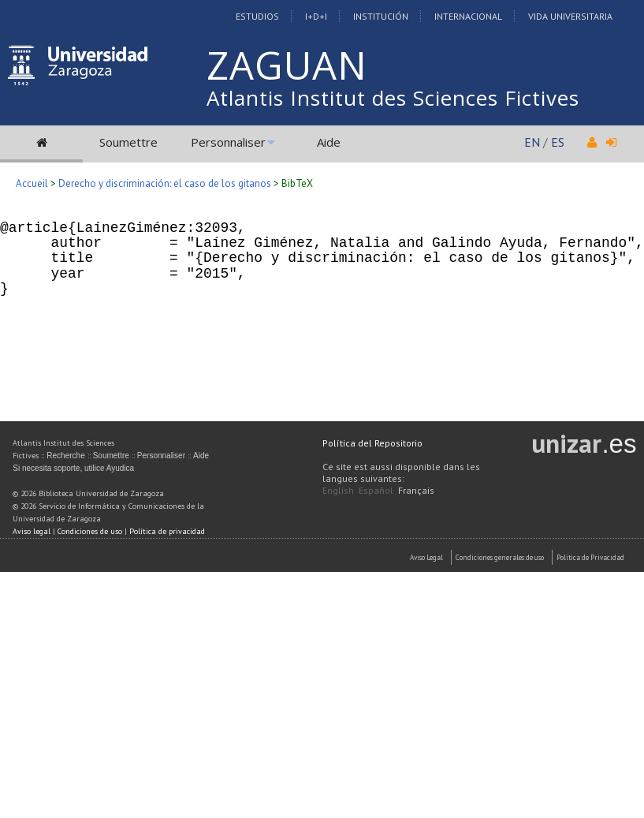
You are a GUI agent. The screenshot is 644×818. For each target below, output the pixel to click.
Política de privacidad (167, 531)
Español (376, 490)
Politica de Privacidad (590, 557)
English (338, 490)
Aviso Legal (426, 557)
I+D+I (316, 16)
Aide (329, 142)
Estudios (257, 16)
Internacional (468, 16)
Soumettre (128, 142)
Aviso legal (32, 531)
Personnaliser (228, 142)
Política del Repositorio (372, 443)
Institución (381, 16)
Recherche (65, 456)
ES (558, 142)
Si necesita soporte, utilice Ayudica (73, 468)
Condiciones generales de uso (500, 557)
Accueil (32, 183)
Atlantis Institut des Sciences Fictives (393, 98)
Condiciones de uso (90, 531)
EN (532, 142)
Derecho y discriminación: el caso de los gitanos (165, 183)
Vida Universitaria (570, 16)
